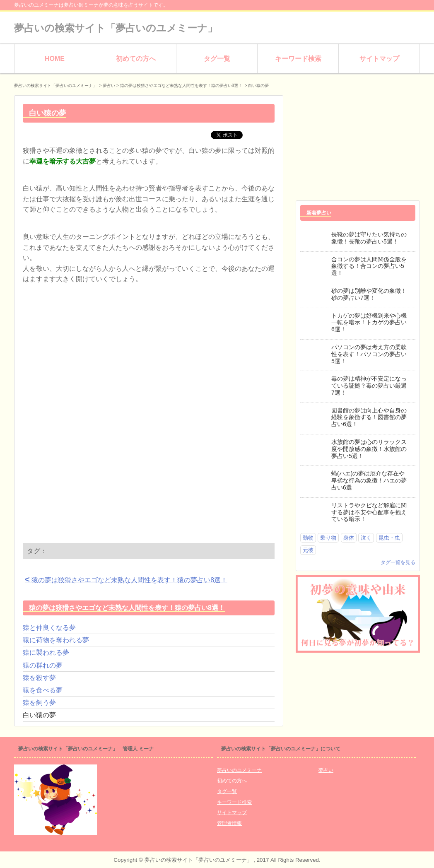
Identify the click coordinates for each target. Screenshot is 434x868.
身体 (349, 538)
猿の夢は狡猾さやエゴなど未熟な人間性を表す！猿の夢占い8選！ (126, 579)
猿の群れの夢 (43, 665)
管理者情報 (229, 823)
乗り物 (328, 538)
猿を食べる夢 (43, 690)
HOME (55, 59)
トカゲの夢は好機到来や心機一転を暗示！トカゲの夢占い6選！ (369, 323)
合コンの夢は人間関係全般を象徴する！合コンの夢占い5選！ (369, 266)
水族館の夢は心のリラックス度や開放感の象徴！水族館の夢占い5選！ (369, 449)
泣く (366, 538)
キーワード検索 (298, 59)
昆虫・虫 (389, 538)
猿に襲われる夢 (46, 652)
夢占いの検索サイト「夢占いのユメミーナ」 (116, 28)
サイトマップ (379, 59)
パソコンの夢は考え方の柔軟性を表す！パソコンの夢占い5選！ (369, 354)
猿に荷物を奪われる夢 (56, 640)
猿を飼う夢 (39, 703)
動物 (308, 538)
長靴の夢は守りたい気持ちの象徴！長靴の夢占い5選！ (369, 238)
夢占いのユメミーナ (239, 770)
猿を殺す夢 (39, 678)
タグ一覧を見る (398, 562)
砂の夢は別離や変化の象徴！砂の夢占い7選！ (369, 294)
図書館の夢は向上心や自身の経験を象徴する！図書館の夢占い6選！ (369, 417)
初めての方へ (136, 59)
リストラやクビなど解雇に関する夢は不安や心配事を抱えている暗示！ (369, 512)
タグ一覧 (217, 59)
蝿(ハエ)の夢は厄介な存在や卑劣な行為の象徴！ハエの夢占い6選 (369, 480)
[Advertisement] (92, 359)
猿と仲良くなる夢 (49, 628)
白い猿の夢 (39, 715)
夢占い (109, 86)
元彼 (308, 550)
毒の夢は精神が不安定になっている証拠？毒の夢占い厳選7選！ (369, 386)
